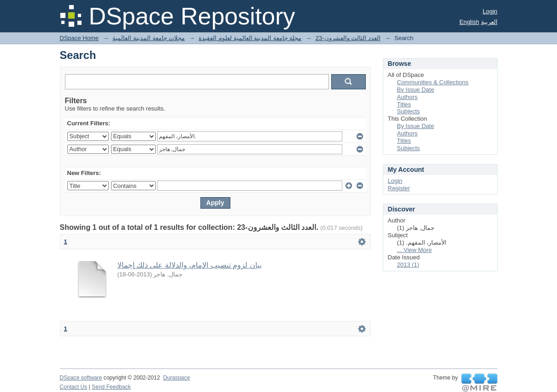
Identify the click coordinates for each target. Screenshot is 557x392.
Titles (404, 104)
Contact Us (74, 387)
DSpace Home (79, 38)
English (469, 22)
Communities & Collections (433, 82)
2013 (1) (408, 265)
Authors (407, 97)
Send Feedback (111, 387)
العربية (489, 22)
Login (490, 11)
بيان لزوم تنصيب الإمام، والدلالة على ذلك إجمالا (190, 265)
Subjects (409, 111)
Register (399, 188)
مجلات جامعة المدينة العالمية (149, 38)
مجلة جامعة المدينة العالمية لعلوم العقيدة (250, 38)
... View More (415, 250)
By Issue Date (416, 90)
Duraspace (176, 378)
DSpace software (81, 378)
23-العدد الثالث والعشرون (348, 38)
